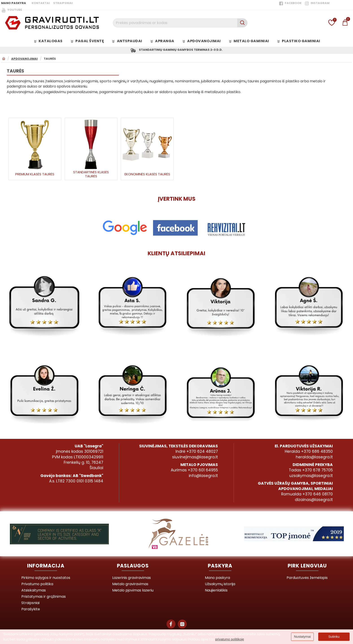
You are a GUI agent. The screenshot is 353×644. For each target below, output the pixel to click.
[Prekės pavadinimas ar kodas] (242, 23)
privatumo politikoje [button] (230, 639)
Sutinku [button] (334, 636)
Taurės (50, 60)
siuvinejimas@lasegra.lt (195, 458)
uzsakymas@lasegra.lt (311, 476)
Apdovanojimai (24, 60)
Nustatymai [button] (302, 636)
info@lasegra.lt (203, 476)
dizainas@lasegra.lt (314, 500)
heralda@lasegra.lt (314, 458)
